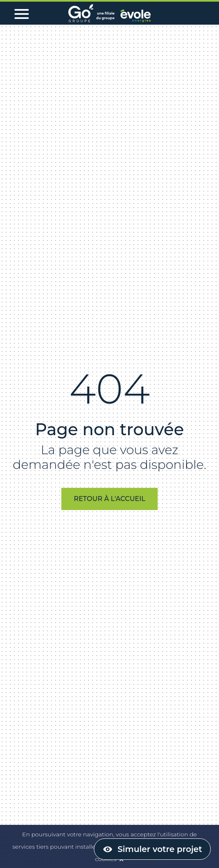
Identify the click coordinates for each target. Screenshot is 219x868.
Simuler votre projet (160, 849)
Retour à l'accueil (109, 499)
